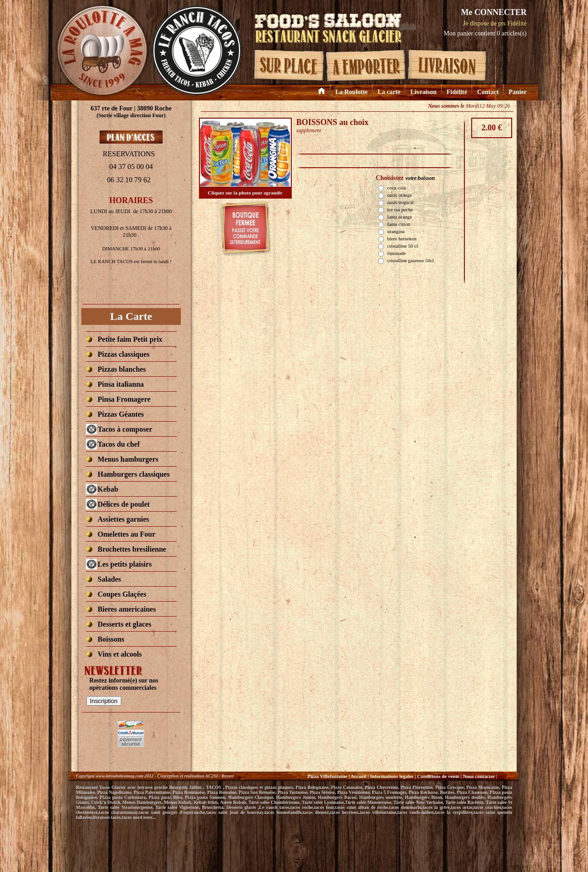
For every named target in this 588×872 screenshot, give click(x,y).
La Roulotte (351, 92)
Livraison (424, 92)
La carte (389, 92)
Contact (488, 92)
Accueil (358, 776)
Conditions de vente (438, 776)
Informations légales (392, 776)
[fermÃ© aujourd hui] (125, 429)
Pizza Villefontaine (327, 776)
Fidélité (457, 92)
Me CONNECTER (494, 12)
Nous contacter (480, 776)
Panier (518, 92)
